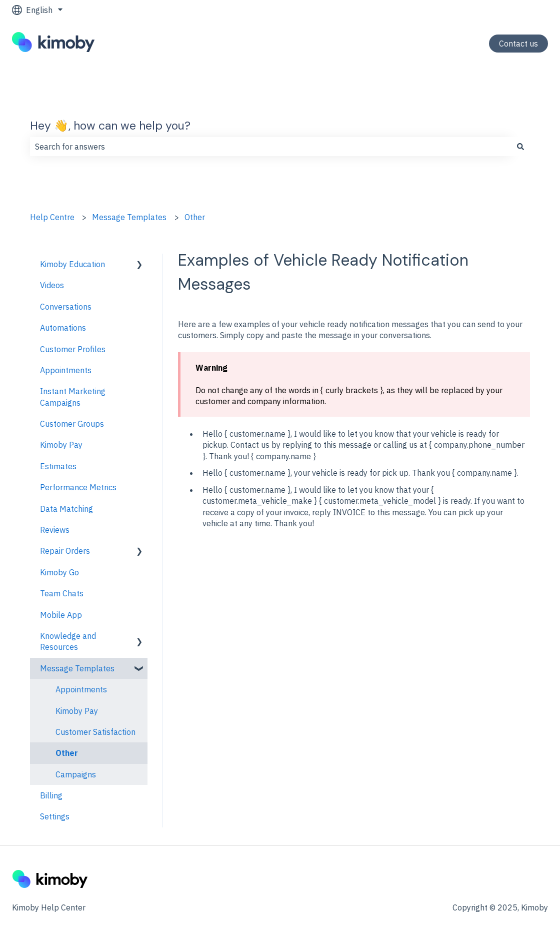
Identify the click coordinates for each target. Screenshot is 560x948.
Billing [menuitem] (51, 795)
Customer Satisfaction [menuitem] (95, 732)
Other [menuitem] (67, 753)
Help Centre (52, 217)
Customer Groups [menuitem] (72, 424)
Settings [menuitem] (55, 816)
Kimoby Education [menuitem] (72, 264)
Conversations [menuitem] (66, 307)
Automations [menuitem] (63, 328)
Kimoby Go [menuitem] (59, 572)
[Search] (520, 147)
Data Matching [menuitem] (66, 509)
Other (195, 217)
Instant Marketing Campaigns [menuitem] (73, 397)
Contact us (518, 44)
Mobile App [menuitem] (61, 615)
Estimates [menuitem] (58, 466)
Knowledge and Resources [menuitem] (68, 641)
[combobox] (270, 147)
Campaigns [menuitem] (76, 774)
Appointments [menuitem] (66, 370)
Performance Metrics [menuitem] (78, 487)
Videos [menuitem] (52, 285)
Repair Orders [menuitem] (65, 551)
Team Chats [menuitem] (62, 593)
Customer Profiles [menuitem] (73, 349)
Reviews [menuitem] (55, 530)
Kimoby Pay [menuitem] (61, 445)
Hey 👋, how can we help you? (110, 126)
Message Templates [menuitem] (77, 668)
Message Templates (129, 217)
